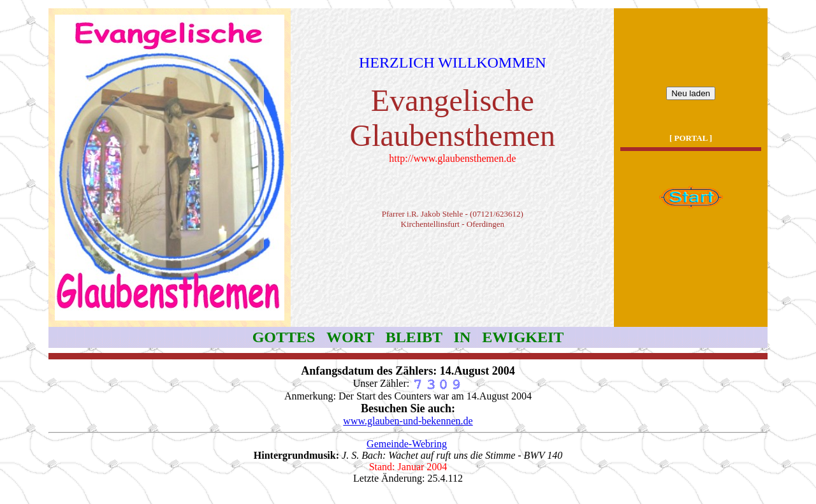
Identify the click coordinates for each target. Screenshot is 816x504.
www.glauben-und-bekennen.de (408, 421)
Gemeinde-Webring (407, 444)
